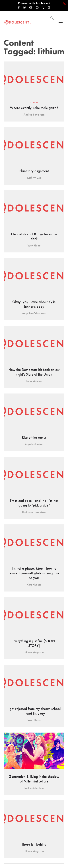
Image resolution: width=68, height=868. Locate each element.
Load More (34, 817)
